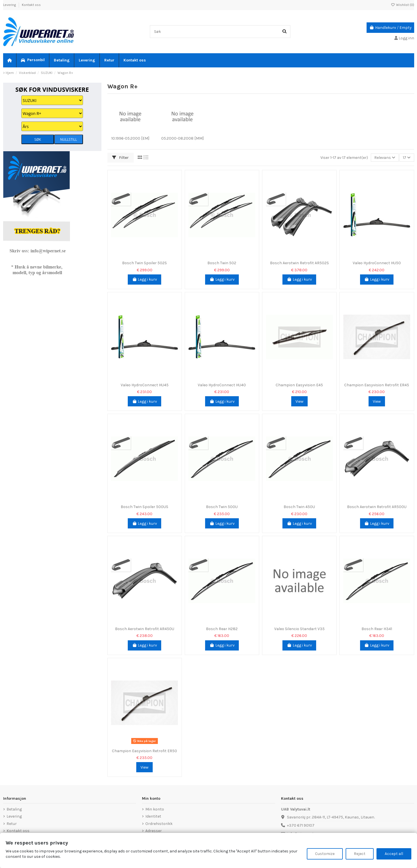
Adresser (154, 831)
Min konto (155, 809)
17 (407, 158)
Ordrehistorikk (159, 824)
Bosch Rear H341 (377, 629)
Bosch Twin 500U (222, 507)
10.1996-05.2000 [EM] (130, 138)
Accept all (394, 854)
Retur (12, 824)
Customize (325, 854)
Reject (360, 854)
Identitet (153, 816)
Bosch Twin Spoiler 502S (144, 263)
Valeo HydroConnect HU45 (145, 385)
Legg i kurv (145, 279)
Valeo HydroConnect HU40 (222, 385)
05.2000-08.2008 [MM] (182, 138)
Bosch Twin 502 (222, 263)
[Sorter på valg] (385, 158)
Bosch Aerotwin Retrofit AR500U (377, 507)
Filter (120, 158)
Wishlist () (403, 5)
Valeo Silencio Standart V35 (299, 629)
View (299, 401)
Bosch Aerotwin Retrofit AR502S (299, 263)
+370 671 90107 (301, 825)
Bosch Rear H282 (222, 629)
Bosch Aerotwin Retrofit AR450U (145, 629)
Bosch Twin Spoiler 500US (144, 507)
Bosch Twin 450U (299, 507)
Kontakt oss (31, 5)
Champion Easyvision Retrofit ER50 (144, 751)
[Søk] (284, 32)
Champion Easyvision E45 (299, 385)
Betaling (14, 809)
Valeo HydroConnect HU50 (377, 263)
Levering (10, 5)
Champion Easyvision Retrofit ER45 (377, 385)
